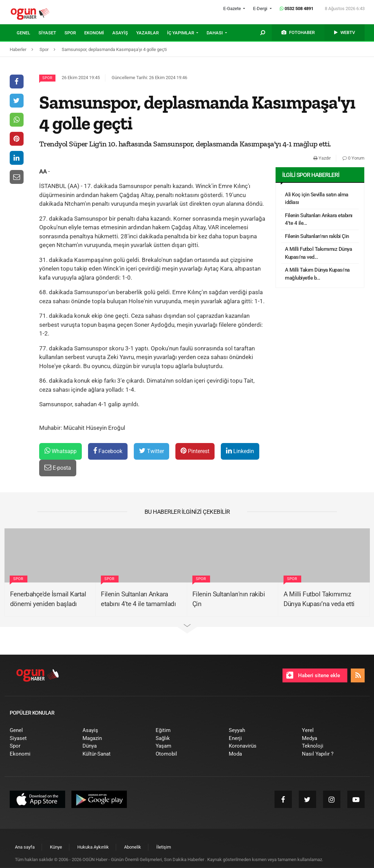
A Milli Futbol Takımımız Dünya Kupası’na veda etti (319, 599)
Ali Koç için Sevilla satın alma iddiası (317, 199)
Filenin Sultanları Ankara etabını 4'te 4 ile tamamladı (138, 599)
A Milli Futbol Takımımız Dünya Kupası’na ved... (318, 253)
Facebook (108, 451)
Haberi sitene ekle (313, 675)
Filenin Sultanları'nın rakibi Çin (317, 236)
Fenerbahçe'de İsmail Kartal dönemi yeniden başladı (48, 599)
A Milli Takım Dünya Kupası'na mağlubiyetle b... (317, 274)
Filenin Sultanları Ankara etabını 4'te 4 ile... (319, 219)
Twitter (151, 451)
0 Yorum (353, 158)
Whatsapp (60, 451)
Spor (47, 78)
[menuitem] (28, 33)
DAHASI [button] (215, 33)
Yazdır (322, 158)
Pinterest (195, 451)
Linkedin (240, 451)
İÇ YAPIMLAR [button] (181, 33)
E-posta (58, 467)
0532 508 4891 (297, 8)
